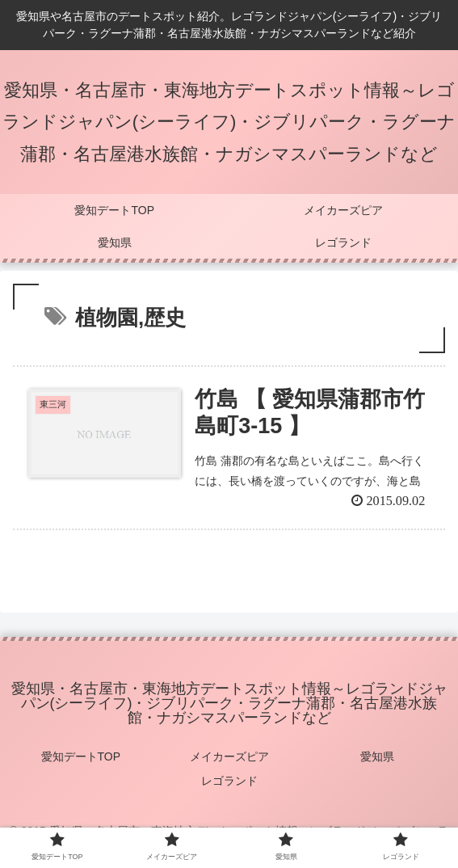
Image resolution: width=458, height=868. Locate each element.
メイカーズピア (229, 756)
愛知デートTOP (81, 756)
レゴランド (229, 781)
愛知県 (377, 756)
